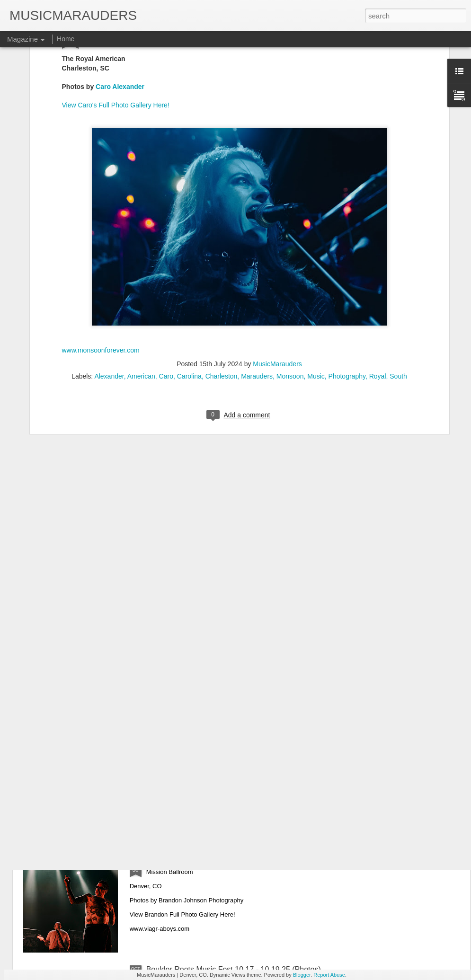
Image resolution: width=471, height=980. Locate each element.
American (141, 285)
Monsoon (290, 285)
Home (66, 39)
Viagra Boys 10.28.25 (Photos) (198, 862)
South (398, 285)
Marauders (257, 285)
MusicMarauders (277, 273)
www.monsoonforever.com (101, 259)
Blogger (302, 975)
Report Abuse (329, 975)
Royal (378, 285)
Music (316, 285)
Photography (347, 285)
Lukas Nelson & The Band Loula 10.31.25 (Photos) (232, 755)
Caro (166, 285)
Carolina (189, 285)
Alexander (109, 285)
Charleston (222, 285)
